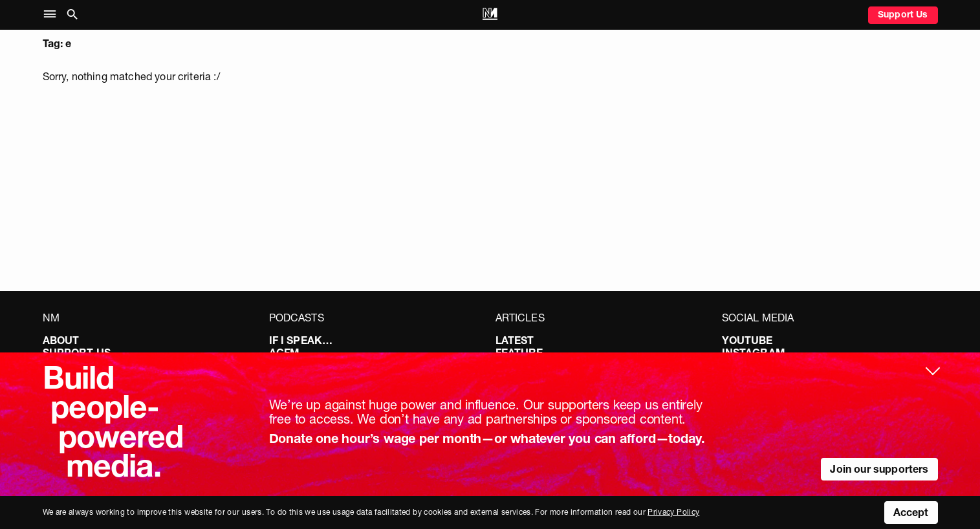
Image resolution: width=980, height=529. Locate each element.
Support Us (903, 14)
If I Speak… (301, 340)
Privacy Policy (673, 512)
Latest (515, 340)
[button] (53, 15)
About (61, 340)
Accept (911, 512)
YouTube (747, 340)
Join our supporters (879, 469)
